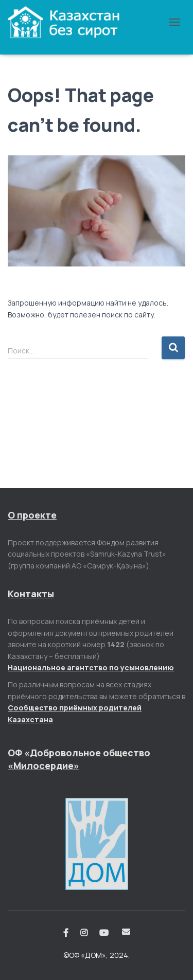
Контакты (31, 594)
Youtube (105, 933)
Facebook (66, 933)
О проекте (32, 515)
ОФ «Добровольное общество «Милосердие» (79, 759)
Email (126, 932)
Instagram (84, 933)
